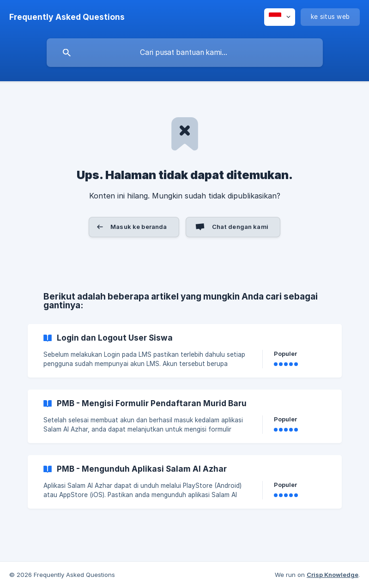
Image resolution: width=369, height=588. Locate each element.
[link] (185, 351)
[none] (67, 17)
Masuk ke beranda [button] (139, 227)
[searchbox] (185, 53)
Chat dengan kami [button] (240, 227)
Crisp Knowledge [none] (333, 575)
